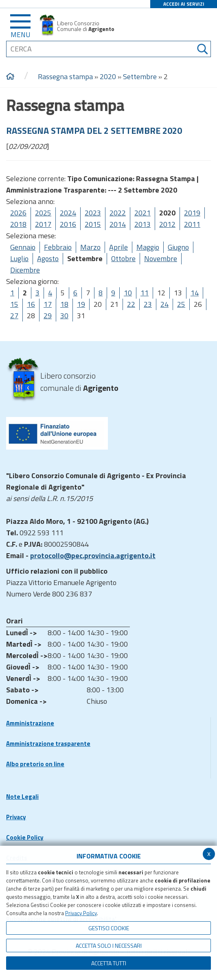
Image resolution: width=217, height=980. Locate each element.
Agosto (48, 258)
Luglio (19, 258)
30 (64, 316)
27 (14, 316)
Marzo (90, 247)
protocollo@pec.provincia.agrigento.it (93, 555)
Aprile (118, 247)
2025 (43, 213)
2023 (93, 213)
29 (48, 316)
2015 (93, 224)
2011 (192, 224)
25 (181, 304)
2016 (68, 224)
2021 (142, 213)
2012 (167, 224)
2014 (118, 224)
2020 (108, 76)
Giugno (178, 247)
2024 (68, 213)
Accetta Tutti (109, 963)
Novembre (161, 258)
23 (148, 304)
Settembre (140, 76)
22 (131, 304)
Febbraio (58, 247)
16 (31, 304)
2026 (18, 213)
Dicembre (25, 270)
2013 (142, 224)
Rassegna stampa (66, 76)
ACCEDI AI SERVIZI (184, 4)
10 (128, 293)
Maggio (148, 247)
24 (164, 304)
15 (14, 304)
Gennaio (23, 247)
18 (64, 304)
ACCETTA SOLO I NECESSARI (109, 946)
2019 (192, 213)
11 (145, 293)
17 (48, 304)
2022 (118, 213)
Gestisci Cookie (109, 928)
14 (195, 293)
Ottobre (123, 258)
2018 (18, 224)
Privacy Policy (81, 913)
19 (81, 304)
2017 (43, 224)
